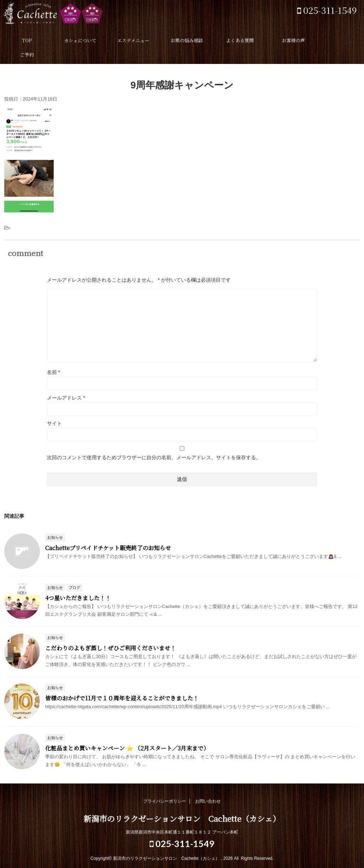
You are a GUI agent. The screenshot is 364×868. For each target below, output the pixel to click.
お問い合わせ (208, 801)
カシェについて (80, 40)
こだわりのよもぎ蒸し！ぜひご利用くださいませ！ (111, 648)
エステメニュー (133, 40)
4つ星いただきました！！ (78, 598)
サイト (54, 423)
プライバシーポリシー (165, 801)
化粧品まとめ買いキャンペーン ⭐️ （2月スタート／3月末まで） (127, 748)
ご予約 (27, 55)
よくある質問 (240, 40)
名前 (53, 372)
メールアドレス (66, 398)
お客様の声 (293, 40)
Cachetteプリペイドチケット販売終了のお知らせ (108, 548)
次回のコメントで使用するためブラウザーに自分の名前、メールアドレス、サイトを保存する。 (154, 457)
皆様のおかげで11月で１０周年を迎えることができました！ (122, 698)
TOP (27, 40)
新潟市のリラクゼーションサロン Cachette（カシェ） (71, 16)
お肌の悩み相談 (187, 40)
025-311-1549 (327, 10)
